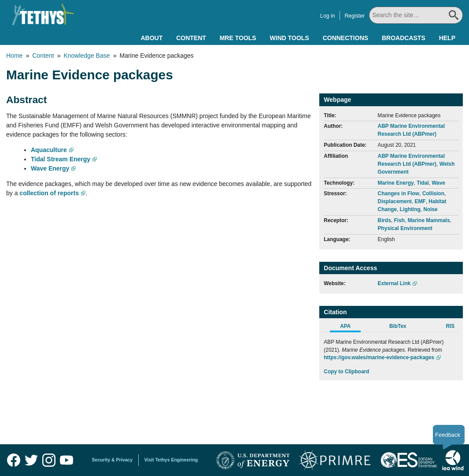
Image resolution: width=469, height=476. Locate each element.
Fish (399, 220)
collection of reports (49, 193)
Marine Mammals (429, 220)
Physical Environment (405, 228)
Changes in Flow (399, 193)
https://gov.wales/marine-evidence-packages (379, 357)
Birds (384, 220)
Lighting (410, 209)
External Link (394, 283)
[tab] (350, 327)
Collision (433, 193)
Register (355, 16)
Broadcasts (404, 38)
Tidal (423, 183)
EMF (420, 201)
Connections (345, 38)
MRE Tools (238, 38)
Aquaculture (49, 150)
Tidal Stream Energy (61, 159)
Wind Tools (290, 38)
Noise (430, 209)
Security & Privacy (112, 460)
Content (191, 38)
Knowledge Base (87, 56)
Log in (328, 16)
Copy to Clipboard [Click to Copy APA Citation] (346, 372)
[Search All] (416, 15)
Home (14, 56)
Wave (438, 183)
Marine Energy (396, 183)
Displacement (395, 201)
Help (447, 38)
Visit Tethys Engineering (171, 460)
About (151, 38)
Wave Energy (50, 168)
